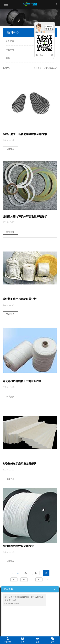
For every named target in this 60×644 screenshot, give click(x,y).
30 (36, 573)
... (18, 573)
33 (24, 580)
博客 (8, 58)
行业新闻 (10, 50)
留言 (52, 642)
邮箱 (37, 642)
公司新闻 (10, 41)
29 (26, 573)
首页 (46, 68)
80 (39, 580)
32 (14, 580)
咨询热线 (7, 642)
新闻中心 (53, 68)
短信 (22, 642)
